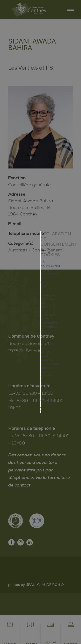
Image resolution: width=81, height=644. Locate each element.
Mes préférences (41, 359)
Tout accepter (41, 340)
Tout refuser (41, 350)
